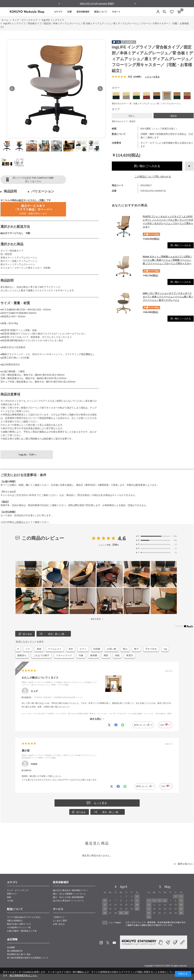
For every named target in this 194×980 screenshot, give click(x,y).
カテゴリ (58, 12)
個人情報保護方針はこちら (23, 975)
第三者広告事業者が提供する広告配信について (28, 958)
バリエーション (43, 191)
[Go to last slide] (59, 4)
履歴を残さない (186, 864)
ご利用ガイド (21, 522)
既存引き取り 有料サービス (19, 924)
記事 (70, 12)
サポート (116, 12)
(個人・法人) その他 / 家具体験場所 (68, 897)
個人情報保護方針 (15, 951)
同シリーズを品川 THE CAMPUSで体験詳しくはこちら (33, 180)
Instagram (101, 943)
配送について (101, 12)
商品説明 (10, 191)
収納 (9, 897)
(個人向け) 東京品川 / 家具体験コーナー (70, 890)
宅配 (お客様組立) (15, 921)
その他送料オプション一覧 (19, 927)
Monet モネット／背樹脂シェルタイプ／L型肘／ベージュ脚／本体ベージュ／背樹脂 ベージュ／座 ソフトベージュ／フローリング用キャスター (168, 260)
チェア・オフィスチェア (18, 890)
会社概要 (11, 947)
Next (100, 89)
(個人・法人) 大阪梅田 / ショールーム (69, 894)
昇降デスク (12, 894)
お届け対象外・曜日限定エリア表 (22, 931)
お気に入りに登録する (189, 166)
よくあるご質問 (60, 921)
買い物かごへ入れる (147, 166)
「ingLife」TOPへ (27, 455)
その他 (10, 901)
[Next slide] (135, 4)
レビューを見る (152, 77)
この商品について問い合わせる (153, 177)
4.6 (122, 538)
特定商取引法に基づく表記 (19, 954)
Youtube (114, 943)
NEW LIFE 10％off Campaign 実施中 (97, 4)
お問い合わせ (59, 924)
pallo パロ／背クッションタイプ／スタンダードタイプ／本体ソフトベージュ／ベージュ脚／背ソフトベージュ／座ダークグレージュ (168, 297)
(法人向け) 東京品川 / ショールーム (68, 901)
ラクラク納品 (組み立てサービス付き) (24, 917)
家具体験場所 (83, 12)
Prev (12, 89)
